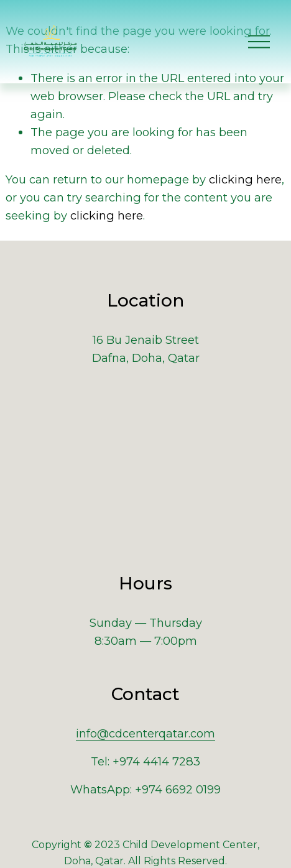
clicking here (245, 179)
